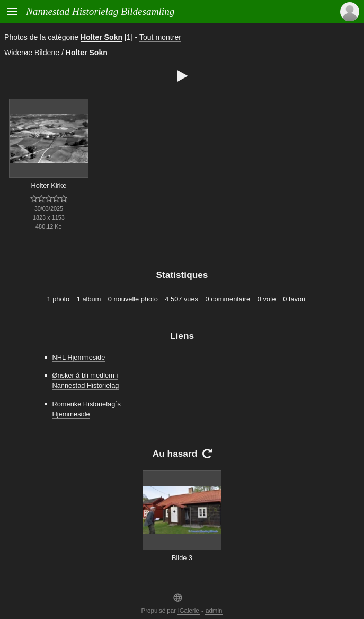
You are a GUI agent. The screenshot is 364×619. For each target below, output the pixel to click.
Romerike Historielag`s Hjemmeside (87, 409)
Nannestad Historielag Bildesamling (100, 11)
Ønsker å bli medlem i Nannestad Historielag (86, 380)
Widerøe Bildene (32, 53)
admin (214, 611)
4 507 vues (181, 299)
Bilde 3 (182, 558)
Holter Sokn (101, 37)
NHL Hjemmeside (79, 357)
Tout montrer (160, 37)
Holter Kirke (48, 185)
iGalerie (189, 611)
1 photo (59, 299)
